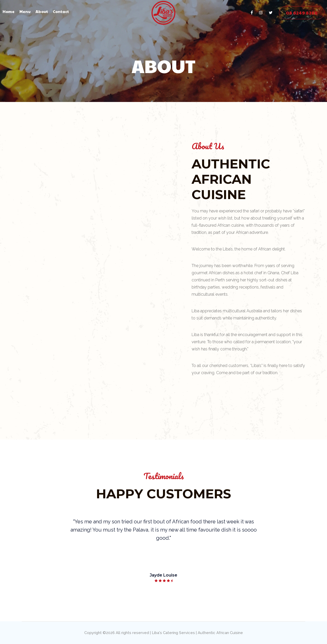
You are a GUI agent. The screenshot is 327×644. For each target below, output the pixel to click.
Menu (25, 11)
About (42, 11)
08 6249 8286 (302, 13)
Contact (61, 11)
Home (9, 11)
